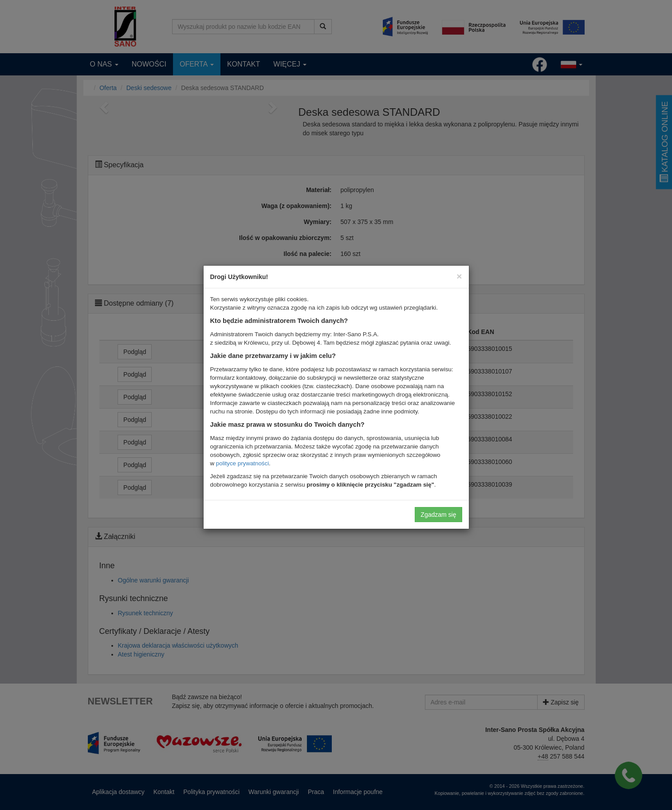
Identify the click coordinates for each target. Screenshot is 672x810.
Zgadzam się (438, 515)
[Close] (459, 276)
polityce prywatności (242, 463)
